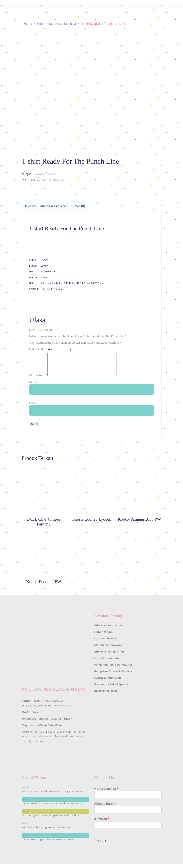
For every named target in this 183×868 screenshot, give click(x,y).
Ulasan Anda (38, 379)
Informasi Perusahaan (109, 630)
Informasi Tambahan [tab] (54, 206)
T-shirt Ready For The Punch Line (46, 180)
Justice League (48, 271)
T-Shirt (44, 260)
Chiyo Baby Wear (51, 729)
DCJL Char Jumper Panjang (44, 526)
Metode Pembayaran (109, 649)
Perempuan (58, 289)
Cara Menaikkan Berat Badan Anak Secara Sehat (52, 808)
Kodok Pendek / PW (44, 586)
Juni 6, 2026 (29, 816)
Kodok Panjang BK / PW (139, 523)
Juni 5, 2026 (29, 828)
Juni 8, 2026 (29, 804)
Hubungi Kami (104, 636)
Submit (102, 845)
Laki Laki (45, 289)
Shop (40, 24)
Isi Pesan (102, 823)
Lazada (56, 723)
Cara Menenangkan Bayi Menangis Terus (48, 844)
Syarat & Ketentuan (108, 682)
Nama (33, 386)
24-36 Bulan (98, 283)
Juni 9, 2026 (29, 792)
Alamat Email (105, 808)
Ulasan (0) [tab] (78, 206)
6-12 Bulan (70, 283)
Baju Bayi (70, 24)
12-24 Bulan (83, 283)
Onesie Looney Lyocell (91, 523)
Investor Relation (106, 695)
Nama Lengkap (106, 793)
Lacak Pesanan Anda (108, 662)
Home (28, 24)
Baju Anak (55, 24)
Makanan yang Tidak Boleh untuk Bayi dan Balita (53, 796)
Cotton (44, 266)
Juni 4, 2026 (29, 840)
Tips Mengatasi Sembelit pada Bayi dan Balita (50, 820)
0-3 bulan (46, 283)
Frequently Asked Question (113, 688)
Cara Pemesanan (106, 643)
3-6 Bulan (57, 283)
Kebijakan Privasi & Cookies (113, 675)
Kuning (44, 277)
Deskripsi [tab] (30, 206)
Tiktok (68, 723)
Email (33, 407)
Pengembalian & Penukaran (113, 669)
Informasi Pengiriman (109, 656)
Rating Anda (38, 349)
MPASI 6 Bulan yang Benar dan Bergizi (46, 832)
